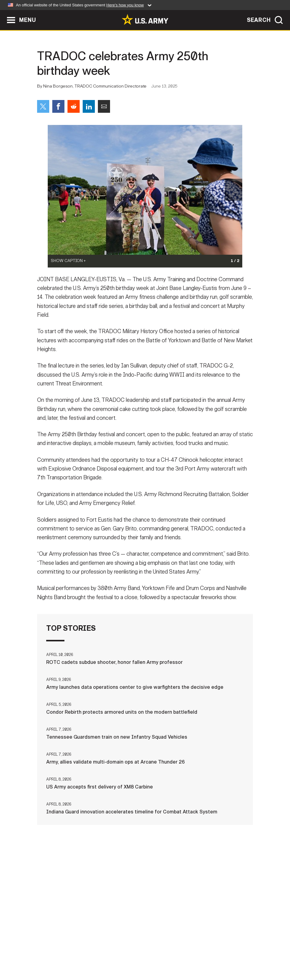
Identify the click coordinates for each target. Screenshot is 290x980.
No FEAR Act (211, 953)
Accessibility (150, 953)
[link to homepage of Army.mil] (145, 19)
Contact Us (41, 953)
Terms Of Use (108, 953)
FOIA (182, 953)
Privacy (74, 953)
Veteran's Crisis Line (259, 953)
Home (12, 953)
